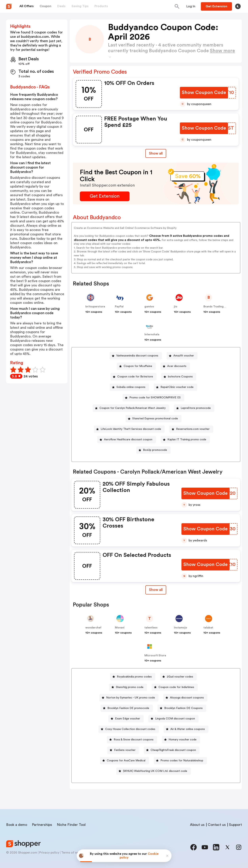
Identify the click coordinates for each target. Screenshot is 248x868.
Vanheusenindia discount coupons (137, 356)
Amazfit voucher (184, 356)
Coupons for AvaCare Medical (126, 761)
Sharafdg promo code (130, 687)
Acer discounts (177, 366)
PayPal (119, 307)
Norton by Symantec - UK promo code (131, 698)
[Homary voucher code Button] (181, 740)
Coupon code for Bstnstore (135, 377)
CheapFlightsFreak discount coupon (173, 750)
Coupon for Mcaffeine (138, 366)
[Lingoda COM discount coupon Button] (173, 719)
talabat (208, 628)
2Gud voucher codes (180, 677)
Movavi (120, 628)
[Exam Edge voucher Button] (126, 719)
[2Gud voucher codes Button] (178, 677)
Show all (156, 590)
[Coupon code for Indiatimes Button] (175, 687)
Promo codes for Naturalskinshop (182, 761)
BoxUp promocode (155, 450)
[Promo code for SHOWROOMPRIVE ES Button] (153, 398)
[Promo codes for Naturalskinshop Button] (180, 761)
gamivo (149, 307)
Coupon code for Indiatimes (176, 687)
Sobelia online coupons (131, 387)
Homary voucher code (183, 740)
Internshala (152, 335)
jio (176, 307)
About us (197, 825)
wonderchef (93, 628)
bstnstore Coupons (180, 377)
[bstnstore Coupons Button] (179, 377)
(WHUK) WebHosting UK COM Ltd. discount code (155, 771)
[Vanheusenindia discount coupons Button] (136, 356)
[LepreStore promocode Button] (194, 408)
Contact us (217, 825)
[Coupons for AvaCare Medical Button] (124, 761)
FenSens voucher (125, 750)
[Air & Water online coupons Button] (186, 729)
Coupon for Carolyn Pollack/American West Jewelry (133, 408)
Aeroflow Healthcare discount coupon (128, 440)
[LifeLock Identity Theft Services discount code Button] (129, 429)
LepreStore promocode (196, 408)
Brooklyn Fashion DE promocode (128, 708)
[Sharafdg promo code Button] (128, 687)
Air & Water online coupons (188, 729)
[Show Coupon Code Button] (204, 93)
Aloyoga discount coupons (187, 698)
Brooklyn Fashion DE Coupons (183, 708)
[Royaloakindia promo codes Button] (133, 677)
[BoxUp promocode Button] (153, 450)
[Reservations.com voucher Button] (191, 429)
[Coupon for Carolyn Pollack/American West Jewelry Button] (131, 408)
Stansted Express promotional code (155, 419)
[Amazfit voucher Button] (182, 356)
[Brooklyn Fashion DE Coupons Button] (182, 708)
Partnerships (42, 825)
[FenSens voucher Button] (123, 750)
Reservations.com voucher (193, 429)
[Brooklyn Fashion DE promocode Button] (127, 708)
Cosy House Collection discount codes (130, 729)
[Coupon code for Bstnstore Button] (134, 377)
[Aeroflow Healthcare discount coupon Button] (127, 440)
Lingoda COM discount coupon (175, 719)
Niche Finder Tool (71, 825)
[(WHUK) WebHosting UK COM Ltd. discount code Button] (154, 771)
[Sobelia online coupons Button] (129, 387)
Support (235, 825)
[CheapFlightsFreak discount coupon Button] (172, 750)
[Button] (191, 6)
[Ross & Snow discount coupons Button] (132, 740)
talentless (151, 628)
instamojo (181, 628)
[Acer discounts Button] (175, 366)
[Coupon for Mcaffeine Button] (136, 366)
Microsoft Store (155, 656)
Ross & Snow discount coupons (134, 740)
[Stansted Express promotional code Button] (154, 419)
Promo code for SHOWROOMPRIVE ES (155, 398)
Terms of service (73, 853)
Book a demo (17, 825)
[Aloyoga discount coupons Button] (185, 698)
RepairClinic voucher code (177, 387)
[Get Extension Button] (105, 196)
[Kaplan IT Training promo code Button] (185, 440)
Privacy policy (49, 853)
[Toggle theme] (238, 6)
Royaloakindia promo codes (134, 677)
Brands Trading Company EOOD (225, 307)
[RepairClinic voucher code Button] (175, 387)
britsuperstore (95, 307)
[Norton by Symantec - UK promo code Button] (129, 698)
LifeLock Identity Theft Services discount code (131, 429)
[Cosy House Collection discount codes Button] (129, 729)
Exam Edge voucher (128, 719)
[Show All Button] (156, 590)
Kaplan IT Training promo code (187, 440)
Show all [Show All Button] (156, 153)
